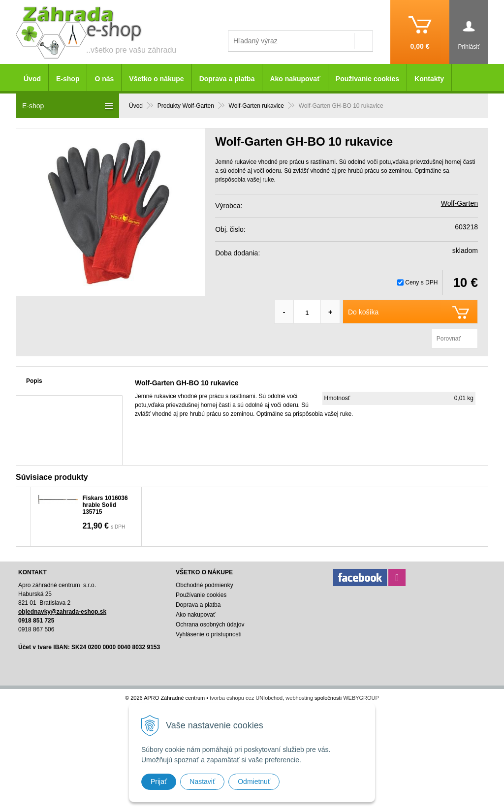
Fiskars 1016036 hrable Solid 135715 (105, 505)
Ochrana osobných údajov (210, 625)
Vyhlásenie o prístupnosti (209, 634)
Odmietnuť (254, 781)
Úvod (32, 79)
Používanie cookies (367, 79)
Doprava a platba (227, 79)
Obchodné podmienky (205, 585)
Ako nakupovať (295, 79)
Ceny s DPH (421, 282)
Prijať (159, 781)
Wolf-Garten (459, 203)
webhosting (299, 698)
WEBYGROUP (361, 698)
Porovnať (449, 339)
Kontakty (429, 79)
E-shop (68, 79)
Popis (34, 381)
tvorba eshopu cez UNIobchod (246, 698)
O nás (104, 79)
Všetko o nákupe (156, 79)
